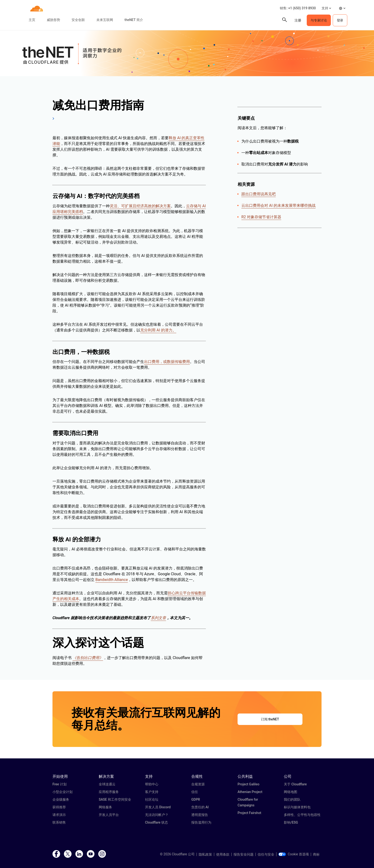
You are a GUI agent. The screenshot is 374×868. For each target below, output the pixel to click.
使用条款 (223, 854)
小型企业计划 (62, 792)
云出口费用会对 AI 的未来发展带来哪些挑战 (278, 205)
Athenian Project (250, 792)
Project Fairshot (249, 813)
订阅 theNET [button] (270, 719)
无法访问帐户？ (157, 815)
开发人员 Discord (158, 807)
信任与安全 (266, 854)
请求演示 (59, 815)
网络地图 (291, 792)
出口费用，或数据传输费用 (167, 362)
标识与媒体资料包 (297, 807)
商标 (316, 854)
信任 (195, 792)
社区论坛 (152, 799)
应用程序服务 (109, 792)
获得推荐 (59, 807)
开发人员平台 (109, 815)
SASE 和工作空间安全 (115, 799)
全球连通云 (107, 784)
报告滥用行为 (201, 822)
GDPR (196, 799)
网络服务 (105, 807)
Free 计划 (60, 784)
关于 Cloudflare (295, 784)
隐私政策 (205, 854)
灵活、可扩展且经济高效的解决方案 (140, 206)
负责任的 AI (200, 807)
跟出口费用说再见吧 (259, 194)
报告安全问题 (244, 854)
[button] (326, 8)
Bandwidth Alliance (112, 580)
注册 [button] (298, 20)
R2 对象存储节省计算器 (261, 217)
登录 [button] (340, 20)
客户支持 (152, 792)
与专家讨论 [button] (319, 20)
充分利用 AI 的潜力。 (158, 330)
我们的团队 (292, 799)
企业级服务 (61, 799)
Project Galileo (248, 784)
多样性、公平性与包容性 (302, 815)
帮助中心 (152, 784)
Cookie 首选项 (294, 854)
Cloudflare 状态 (156, 822)
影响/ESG (291, 822)
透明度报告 (200, 815)
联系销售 (59, 822)
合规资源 (198, 784)
